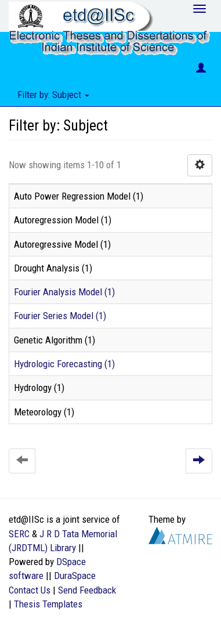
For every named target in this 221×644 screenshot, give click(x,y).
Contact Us (30, 590)
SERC (19, 534)
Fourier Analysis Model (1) (64, 292)
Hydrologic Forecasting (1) (64, 364)
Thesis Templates (48, 604)
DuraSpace (75, 576)
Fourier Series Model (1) (60, 316)
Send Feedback (87, 590)
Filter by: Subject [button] (53, 95)
